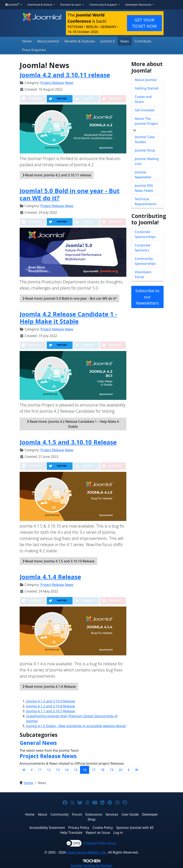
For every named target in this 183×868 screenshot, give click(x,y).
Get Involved (145, 110)
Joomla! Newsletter (143, 175)
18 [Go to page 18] (103, 770)
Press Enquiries (34, 50)
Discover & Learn (71, 5)
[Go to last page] (136, 770)
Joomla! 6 (108, 41)
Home (27, 41)
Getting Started (147, 88)
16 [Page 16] (85, 770)
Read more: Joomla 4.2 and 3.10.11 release (57, 175)
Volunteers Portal (143, 274)
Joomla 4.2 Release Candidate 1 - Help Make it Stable (68, 318)
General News (38, 743)
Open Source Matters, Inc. (87, 852)
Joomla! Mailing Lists (147, 161)
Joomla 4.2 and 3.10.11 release (65, 75)
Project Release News (57, 83)
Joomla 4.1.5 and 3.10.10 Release (68, 442)
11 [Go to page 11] (40, 770)
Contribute (143, 41)
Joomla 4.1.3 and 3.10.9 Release (51, 701)
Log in (118, 833)
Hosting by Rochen (91, 866)
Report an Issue (98, 833)
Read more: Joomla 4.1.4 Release (49, 687)
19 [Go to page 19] (111, 770)
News (125, 41)
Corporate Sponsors (143, 248)
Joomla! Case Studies (145, 139)
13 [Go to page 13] (58, 770)
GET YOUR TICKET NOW (144, 23)
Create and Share (143, 99)
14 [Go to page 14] (67, 770)
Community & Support (104, 5)
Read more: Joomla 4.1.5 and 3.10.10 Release (59, 561)
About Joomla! (48, 41)
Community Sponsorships (145, 261)
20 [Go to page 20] (120, 770)
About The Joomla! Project (147, 121)
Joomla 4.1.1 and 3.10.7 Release (51, 711)
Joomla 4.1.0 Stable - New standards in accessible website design (76, 726)
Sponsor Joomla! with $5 (135, 828)
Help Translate (71, 833)
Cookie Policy (103, 828)
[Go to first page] (24, 770)
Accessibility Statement (47, 828)
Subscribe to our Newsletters (147, 297)
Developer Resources (139, 5)
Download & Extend (40, 5)
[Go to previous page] (32, 770)
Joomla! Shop (145, 150)
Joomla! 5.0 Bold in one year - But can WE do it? (70, 194)
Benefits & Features (80, 41)
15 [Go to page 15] (76, 770)
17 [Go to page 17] (93, 770)
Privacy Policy (79, 828)
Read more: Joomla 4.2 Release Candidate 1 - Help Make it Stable (73, 424)
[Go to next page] (129, 770)
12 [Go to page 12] (49, 770)
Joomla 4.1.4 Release (50, 577)
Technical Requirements (146, 201)
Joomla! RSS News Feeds (144, 188)
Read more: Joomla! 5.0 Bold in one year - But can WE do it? (69, 298)
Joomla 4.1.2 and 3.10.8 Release (51, 706)
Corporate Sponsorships (145, 234)
